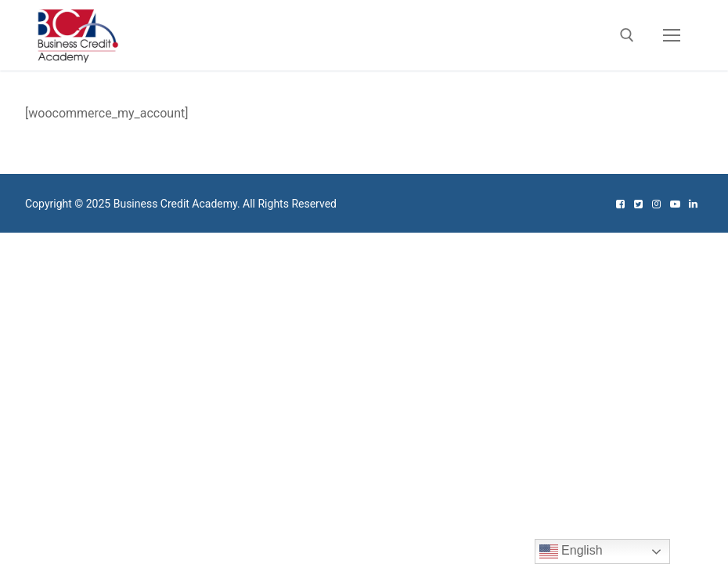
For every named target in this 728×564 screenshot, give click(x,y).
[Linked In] (693, 204)
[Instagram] (656, 204)
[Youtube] (674, 204)
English (571, 551)
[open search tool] (627, 35)
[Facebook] (620, 204)
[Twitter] (638, 204)
